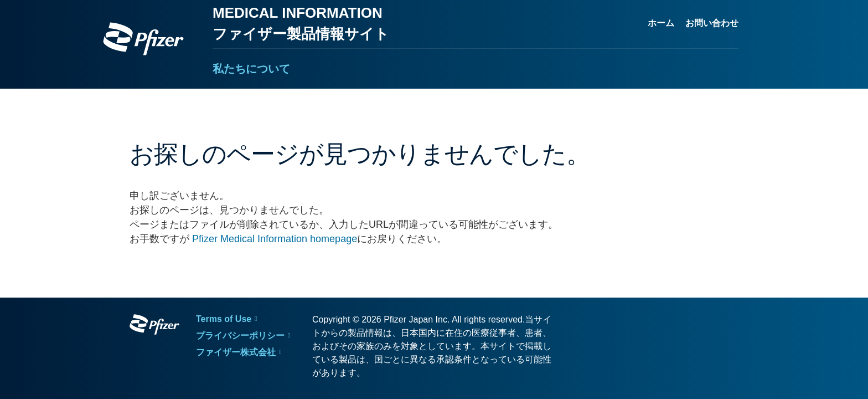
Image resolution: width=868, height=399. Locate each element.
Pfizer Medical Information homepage (275, 239)
